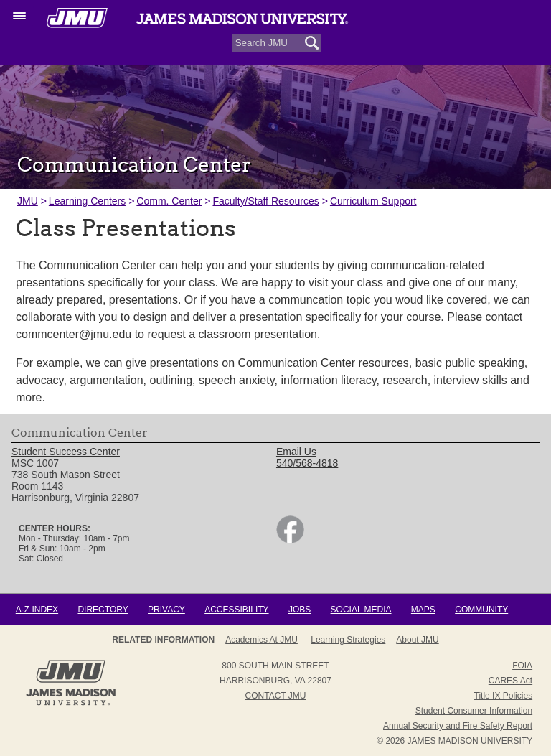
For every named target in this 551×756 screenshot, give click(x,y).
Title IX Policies (504, 696)
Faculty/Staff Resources (265, 201)
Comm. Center (169, 201)
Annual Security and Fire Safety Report (458, 726)
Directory (103, 610)
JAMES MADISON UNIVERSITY (470, 741)
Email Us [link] (296, 452)
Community (481, 610)
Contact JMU (276, 696)
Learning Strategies (348, 640)
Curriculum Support (373, 201)
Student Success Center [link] (66, 452)
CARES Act (510, 681)
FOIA (522, 666)
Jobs (300, 610)
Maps (423, 610)
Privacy (166, 610)
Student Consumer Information (474, 711)
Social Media (361, 610)
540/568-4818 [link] (307, 463)
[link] (290, 540)
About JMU (417, 640)
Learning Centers (87, 201)
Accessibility (236, 610)
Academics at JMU (262, 640)
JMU (28, 201)
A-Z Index (37, 610)
